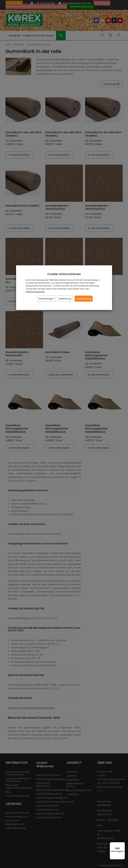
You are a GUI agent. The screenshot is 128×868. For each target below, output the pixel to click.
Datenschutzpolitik (35, 292)
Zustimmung (84, 299)
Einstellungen (46, 299)
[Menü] (123, 844)
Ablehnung (65, 299)
